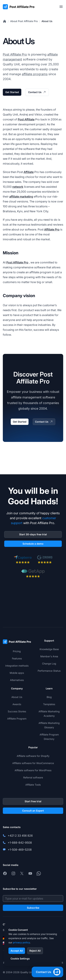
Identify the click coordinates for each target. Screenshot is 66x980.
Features (17, 658)
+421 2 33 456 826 (20, 836)
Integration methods (17, 666)
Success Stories (17, 711)
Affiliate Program (17, 719)
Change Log (49, 664)
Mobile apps (17, 673)
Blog (49, 697)
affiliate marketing (21, 196)
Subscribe (33, 908)
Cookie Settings (20, 959)
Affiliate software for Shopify (33, 756)
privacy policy (21, 942)
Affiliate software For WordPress (33, 770)
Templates (49, 704)
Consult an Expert (33, 811)
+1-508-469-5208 (20, 850)
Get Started (12, 92)
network (18, 187)
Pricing (17, 651)
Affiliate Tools (33, 785)
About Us (47, 21)
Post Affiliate (26, 119)
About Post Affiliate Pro (24, 21)
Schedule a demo (33, 544)
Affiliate (29, 172)
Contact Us (37, 92)
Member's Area (49, 656)
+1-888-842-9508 (20, 843)
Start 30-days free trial (33, 534)
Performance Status (49, 671)
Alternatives (17, 680)
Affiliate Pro (52, 229)
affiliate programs (35, 74)
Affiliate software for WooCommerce (33, 763)
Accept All (17, 951)
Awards (17, 704)
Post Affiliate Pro (15, 54)
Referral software (33, 777)
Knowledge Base (49, 649)
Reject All (35, 951)
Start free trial (33, 801)
